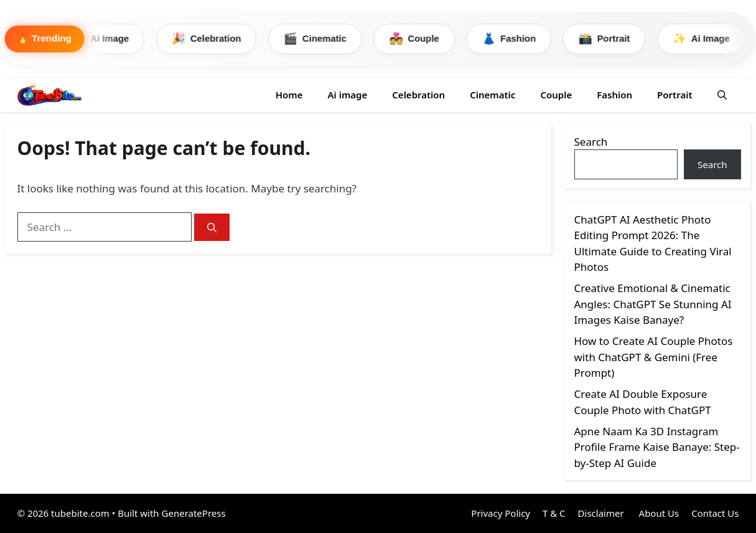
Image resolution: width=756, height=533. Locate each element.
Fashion (519, 39)
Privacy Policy (501, 514)
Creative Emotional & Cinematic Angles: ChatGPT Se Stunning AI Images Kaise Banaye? (653, 304)
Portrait (616, 39)
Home (289, 95)
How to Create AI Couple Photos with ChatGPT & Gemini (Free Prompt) (654, 357)
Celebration (212, 39)
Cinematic (323, 39)
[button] (722, 95)
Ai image (347, 95)
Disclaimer (601, 514)
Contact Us (715, 514)
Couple (423, 39)
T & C (554, 514)
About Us (658, 514)
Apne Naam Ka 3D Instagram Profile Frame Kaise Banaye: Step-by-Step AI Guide (657, 447)
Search (591, 142)
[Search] (212, 228)
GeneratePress (194, 514)
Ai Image (105, 39)
